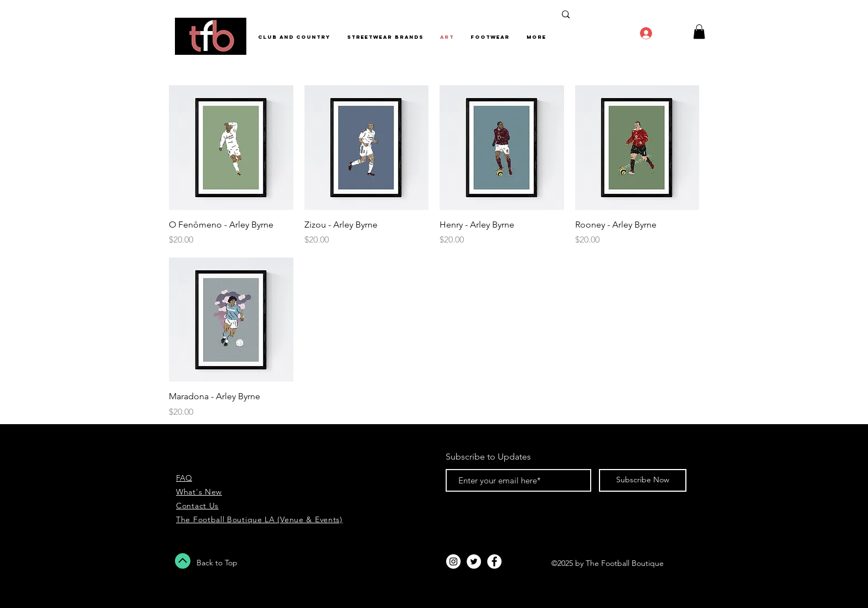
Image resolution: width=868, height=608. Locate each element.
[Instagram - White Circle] (453, 561)
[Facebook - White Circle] (494, 561)
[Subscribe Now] (643, 480)
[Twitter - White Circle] (474, 561)
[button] (699, 32)
